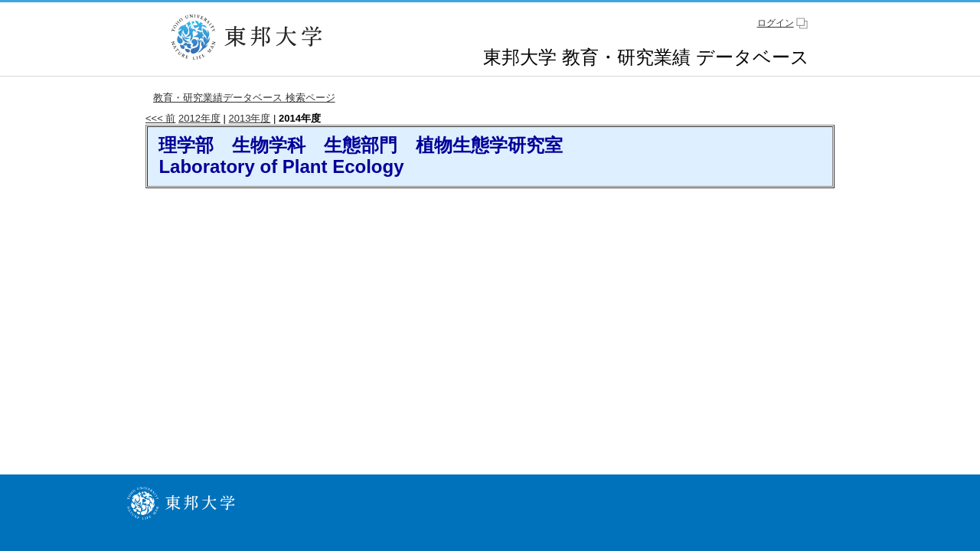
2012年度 (199, 118)
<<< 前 (160, 118)
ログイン (776, 23)
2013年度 (250, 118)
